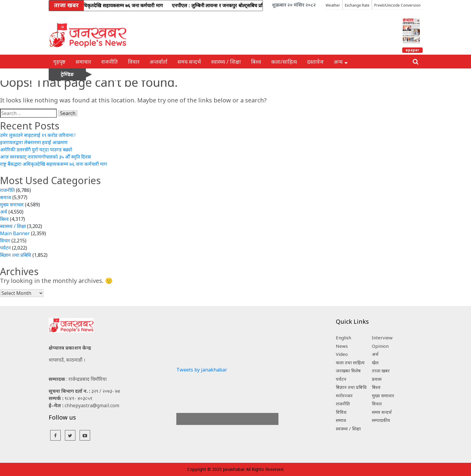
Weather (333, 5)
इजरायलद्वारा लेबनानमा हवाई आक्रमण (34, 142)
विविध (341, 412)
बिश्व (256, 62)
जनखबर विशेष (348, 371)
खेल (375, 362)
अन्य (341, 62)
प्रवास (377, 379)
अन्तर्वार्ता (158, 62)
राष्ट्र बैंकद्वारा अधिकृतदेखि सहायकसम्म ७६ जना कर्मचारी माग (53, 164)
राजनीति (109, 62)
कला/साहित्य (284, 62)
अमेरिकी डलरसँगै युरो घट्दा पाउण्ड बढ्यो (36, 150)
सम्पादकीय (381, 420)
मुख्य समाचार (12, 205)
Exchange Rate (357, 5)
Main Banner (15, 233)
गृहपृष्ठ (59, 62)
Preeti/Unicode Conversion (397, 5)
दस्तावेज (315, 62)
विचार (134, 62)
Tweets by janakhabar (202, 370)
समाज (6, 197)
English (343, 338)
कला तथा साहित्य (350, 362)
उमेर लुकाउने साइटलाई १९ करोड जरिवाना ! (38, 135)
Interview (382, 338)
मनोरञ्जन (344, 396)
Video (342, 354)
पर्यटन (5, 248)
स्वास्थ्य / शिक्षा (226, 62)
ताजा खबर (381, 371)
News (342, 346)
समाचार (83, 62)
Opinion (380, 346)
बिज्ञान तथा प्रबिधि (16, 255)
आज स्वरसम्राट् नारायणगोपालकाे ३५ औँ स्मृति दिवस (46, 157)
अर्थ (4, 212)
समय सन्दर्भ (189, 62)
